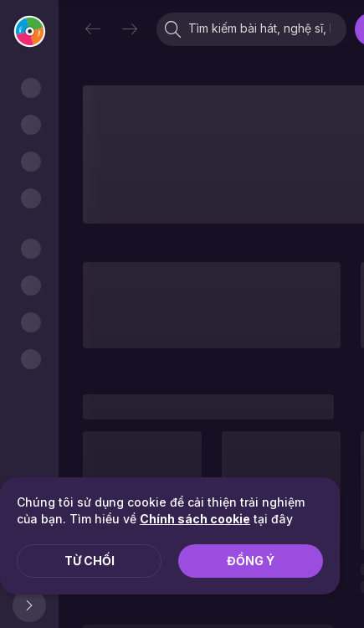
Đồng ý (251, 561)
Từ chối (90, 561)
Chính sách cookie (195, 519)
